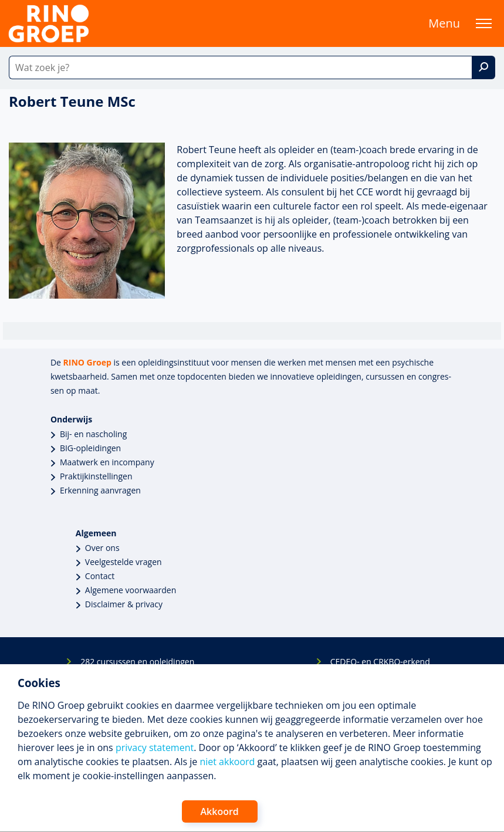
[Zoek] (483, 67)
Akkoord (220, 811)
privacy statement (155, 748)
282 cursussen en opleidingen (137, 662)
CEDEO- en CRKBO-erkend (380, 662)
